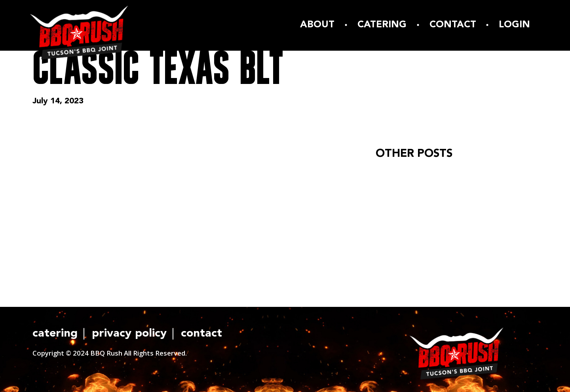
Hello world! (400, 175)
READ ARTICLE (411, 217)
